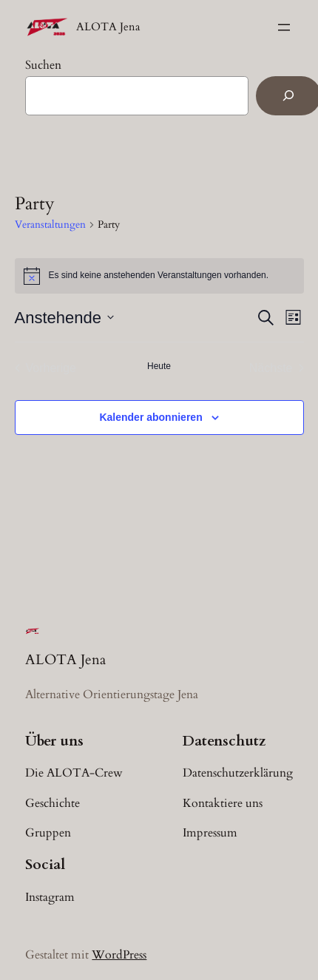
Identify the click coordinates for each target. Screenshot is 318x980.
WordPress (119, 955)
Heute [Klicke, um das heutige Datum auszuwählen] (159, 366)
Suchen (43, 65)
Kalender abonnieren (150, 417)
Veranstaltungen (50, 224)
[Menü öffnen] (284, 27)
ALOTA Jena (108, 27)
